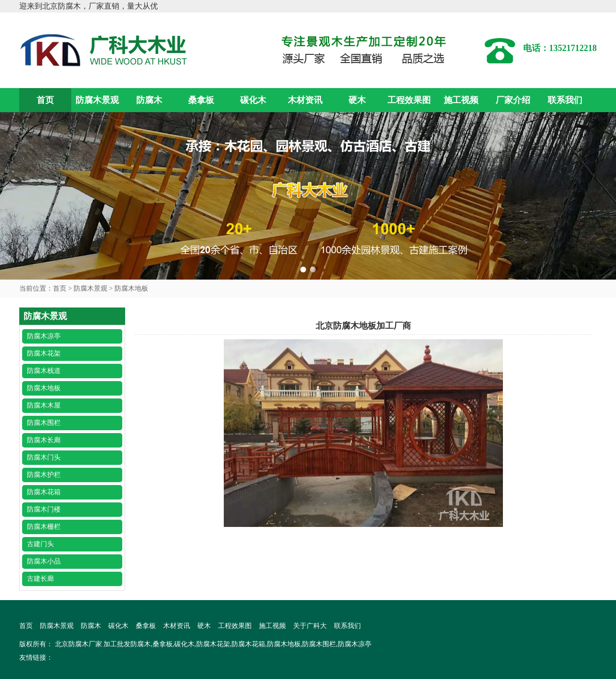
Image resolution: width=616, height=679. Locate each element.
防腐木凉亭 (44, 336)
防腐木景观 (97, 100)
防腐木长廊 (44, 440)
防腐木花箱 (44, 492)
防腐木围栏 (44, 423)
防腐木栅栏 (44, 527)
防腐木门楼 (44, 509)
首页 (45, 100)
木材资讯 (305, 100)
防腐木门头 (44, 457)
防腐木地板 (131, 288)
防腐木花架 (44, 353)
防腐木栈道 (44, 371)
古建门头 (40, 544)
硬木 (357, 100)
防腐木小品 (44, 561)
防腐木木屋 (44, 405)
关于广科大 (310, 626)
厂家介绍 (513, 100)
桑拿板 (201, 100)
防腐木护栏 (44, 475)
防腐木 (149, 100)
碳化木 (253, 100)
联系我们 (565, 100)
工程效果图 (409, 100)
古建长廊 (40, 579)
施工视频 (461, 100)
